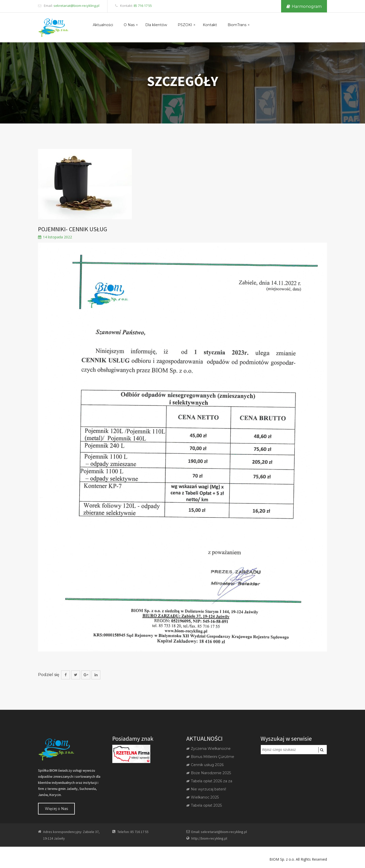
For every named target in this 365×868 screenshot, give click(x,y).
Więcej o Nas (56, 809)
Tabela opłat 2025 (204, 805)
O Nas (129, 25)
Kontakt (210, 25)
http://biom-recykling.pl (209, 838)
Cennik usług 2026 (205, 765)
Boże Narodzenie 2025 (209, 773)
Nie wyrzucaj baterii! (206, 789)
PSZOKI (185, 25)
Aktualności (103, 25)
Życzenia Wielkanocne (208, 749)
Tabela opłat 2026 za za (209, 781)
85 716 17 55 (143, 6)
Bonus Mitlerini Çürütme (210, 757)
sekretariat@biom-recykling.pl (76, 6)
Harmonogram (304, 6)
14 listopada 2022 (55, 237)
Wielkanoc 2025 (203, 797)
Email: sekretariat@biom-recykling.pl (219, 832)
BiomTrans (237, 25)
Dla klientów (156, 25)
